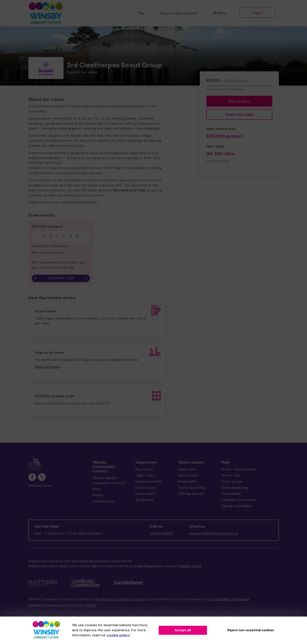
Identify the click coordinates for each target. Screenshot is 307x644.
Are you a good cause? (179, 13)
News (97, 489)
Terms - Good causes (239, 469)
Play (141, 13)
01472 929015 (161, 533)
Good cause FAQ (192, 488)
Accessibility (231, 494)
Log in (258, 13)
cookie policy (118, 635)
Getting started (191, 494)
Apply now (187, 469)
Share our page (239, 114)
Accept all (183, 630)
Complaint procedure (238, 500)
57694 (91, 605)
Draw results (145, 494)
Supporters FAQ (148, 481)
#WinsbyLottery (40, 486)
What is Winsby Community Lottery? (109, 480)
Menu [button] (220, 13)
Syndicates (144, 500)
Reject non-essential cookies (251, 630)
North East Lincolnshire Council (121, 599)
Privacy (98, 495)
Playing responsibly (236, 506)
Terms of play (232, 481)
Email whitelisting (235, 488)
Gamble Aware (190, 566)
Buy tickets (239, 101)
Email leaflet (188, 481)
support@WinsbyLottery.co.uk (214, 533)
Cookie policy (103, 501)
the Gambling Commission (229, 599)
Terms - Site (231, 475)
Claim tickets (146, 475)
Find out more (47, 367)
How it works (146, 488)
